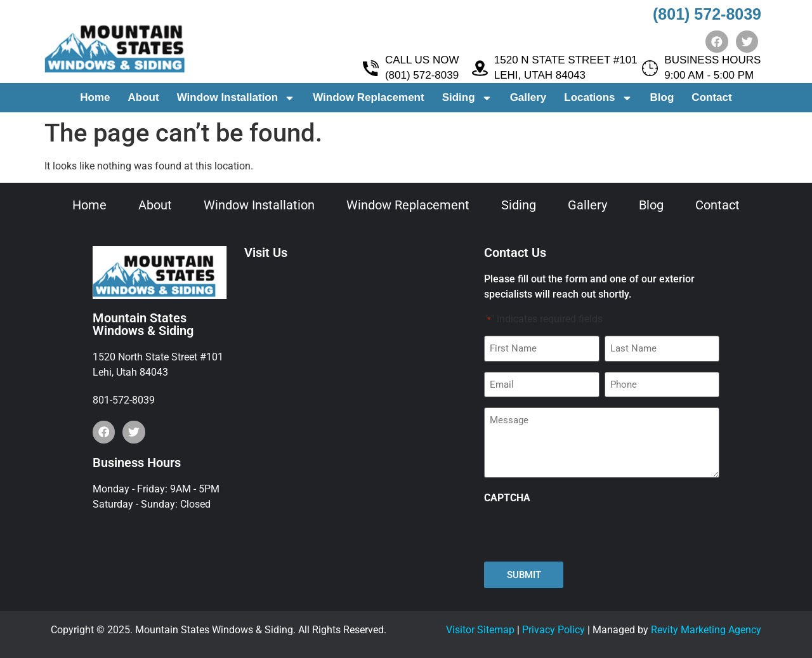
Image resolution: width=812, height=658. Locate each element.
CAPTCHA (507, 498)
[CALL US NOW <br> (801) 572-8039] (371, 69)
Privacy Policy (553, 630)
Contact (711, 98)
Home (95, 98)
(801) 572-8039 (707, 14)
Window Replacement (369, 98)
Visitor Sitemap (480, 630)
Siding (467, 99)
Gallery (528, 98)
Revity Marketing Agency (706, 630)
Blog (662, 98)
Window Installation (236, 99)
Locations (598, 99)
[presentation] (580, 533)
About (144, 98)
